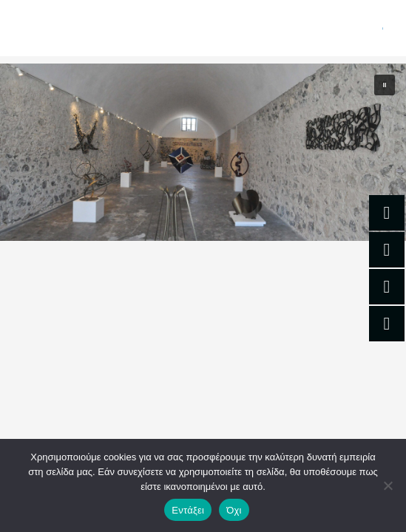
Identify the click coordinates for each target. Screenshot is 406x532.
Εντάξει (188, 510)
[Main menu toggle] (383, 28)
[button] (385, 85)
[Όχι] (388, 485)
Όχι (234, 510)
